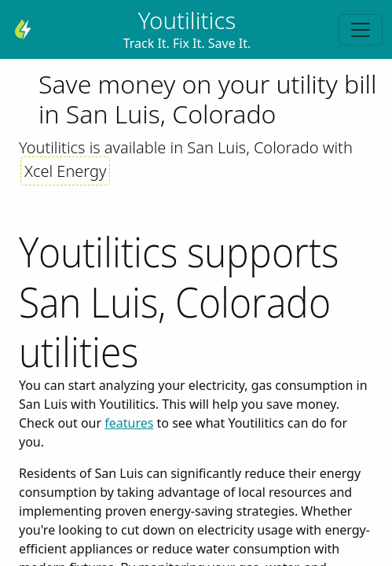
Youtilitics (187, 20)
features (129, 423)
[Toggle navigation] (361, 30)
